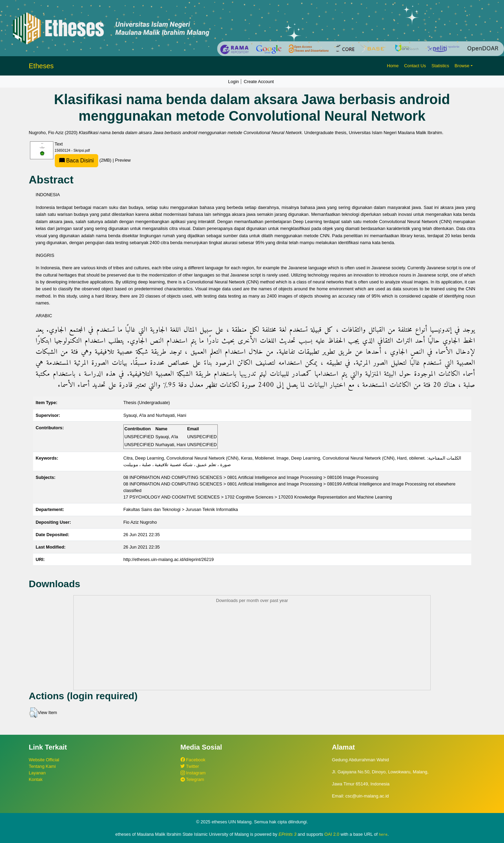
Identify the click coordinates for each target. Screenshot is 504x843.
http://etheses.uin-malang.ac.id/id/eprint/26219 (169, 559)
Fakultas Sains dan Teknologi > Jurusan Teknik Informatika (181, 509)
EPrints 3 (288, 834)
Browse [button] (462, 66)
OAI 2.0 (332, 834)
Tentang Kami (42, 766)
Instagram (193, 773)
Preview (123, 160)
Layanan (37, 773)
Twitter (190, 766)
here (383, 834)
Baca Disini (76, 160)
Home (393, 66)
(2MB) (84, 160)
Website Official (44, 760)
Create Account (259, 82)
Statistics (440, 66)
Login (233, 82)
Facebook (193, 760)
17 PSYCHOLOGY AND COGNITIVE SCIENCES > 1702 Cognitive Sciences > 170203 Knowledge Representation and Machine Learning (258, 497)
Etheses (41, 66)
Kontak (36, 779)
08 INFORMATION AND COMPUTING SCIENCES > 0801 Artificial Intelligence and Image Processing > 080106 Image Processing (251, 477)
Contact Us (415, 66)
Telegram (192, 779)
